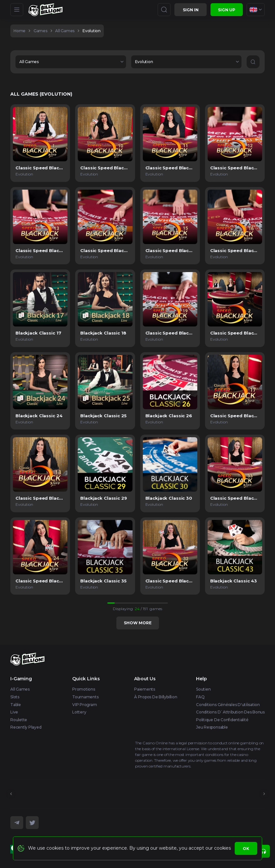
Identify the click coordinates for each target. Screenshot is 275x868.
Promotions (84, 689)
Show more (138, 623)
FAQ (200, 697)
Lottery (79, 712)
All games (65, 31)
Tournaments (85, 697)
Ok (246, 849)
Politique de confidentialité (222, 720)
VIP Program (84, 705)
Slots (15, 697)
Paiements (145, 689)
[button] (71, 62)
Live (14, 712)
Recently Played (26, 727)
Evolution (92, 31)
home (20, 31)
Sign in (191, 10)
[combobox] (256, 10)
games (40, 31)
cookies (222, 848)
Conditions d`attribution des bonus (230, 712)
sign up (227, 10)
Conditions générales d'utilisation (228, 705)
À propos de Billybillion (156, 697)
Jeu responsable (212, 727)
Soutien (203, 689)
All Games (20, 689)
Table (16, 705)
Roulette (19, 720)
